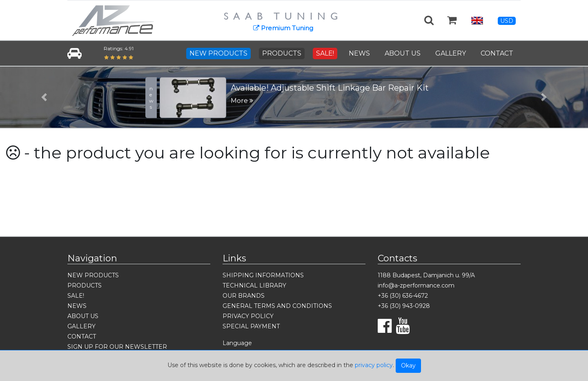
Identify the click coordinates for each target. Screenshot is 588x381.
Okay (408, 365)
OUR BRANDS (244, 296)
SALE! (325, 53)
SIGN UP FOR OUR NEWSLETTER (117, 347)
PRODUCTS (282, 53)
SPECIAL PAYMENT (251, 326)
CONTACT (497, 53)
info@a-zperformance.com (416, 285)
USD (507, 21)
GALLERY (451, 53)
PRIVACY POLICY (248, 316)
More (242, 101)
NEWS (359, 53)
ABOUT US (403, 53)
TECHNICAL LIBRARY (254, 285)
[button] (44, 97)
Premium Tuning (283, 28)
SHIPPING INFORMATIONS (263, 275)
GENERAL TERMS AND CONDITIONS (277, 306)
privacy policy (374, 365)
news (151, 98)
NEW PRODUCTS (218, 53)
